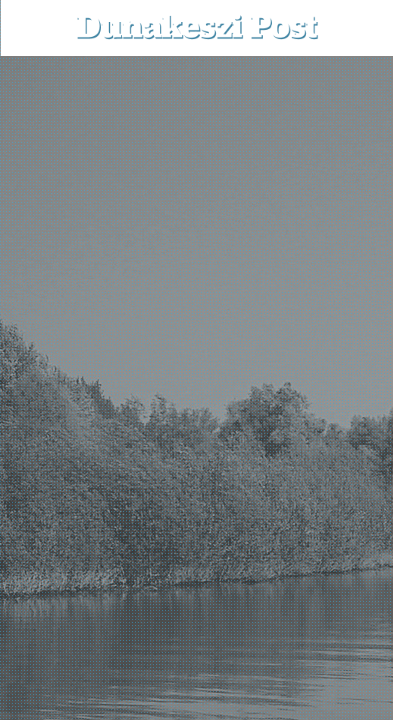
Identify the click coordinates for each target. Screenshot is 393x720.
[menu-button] (31, 28)
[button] (363, 27)
